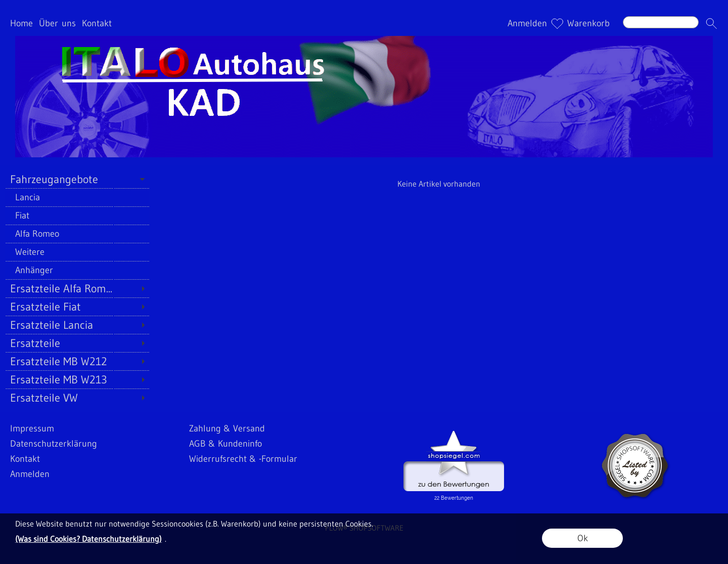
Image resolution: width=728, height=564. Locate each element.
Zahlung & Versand (227, 428)
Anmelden (527, 23)
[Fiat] (77, 215)
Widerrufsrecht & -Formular (243, 459)
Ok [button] (583, 538)
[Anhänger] (77, 270)
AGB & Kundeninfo (225, 444)
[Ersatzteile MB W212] (77, 361)
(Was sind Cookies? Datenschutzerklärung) (88, 539)
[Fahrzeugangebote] (77, 179)
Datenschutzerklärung (54, 444)
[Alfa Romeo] (77, 234)
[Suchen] (661, 22)
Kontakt (97, 23)
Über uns (57, 23)
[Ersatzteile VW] (77, 398)
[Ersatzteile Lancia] (77, 325)
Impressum (32, 428)
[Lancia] (77, 197)
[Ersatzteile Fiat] (77, 307)
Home (21, 23)
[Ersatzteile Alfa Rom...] (77, 288)
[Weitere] (77, 252)
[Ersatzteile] (77, 343)
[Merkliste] (557, 23)
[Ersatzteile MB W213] (77, 379)
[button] (711, 23)
